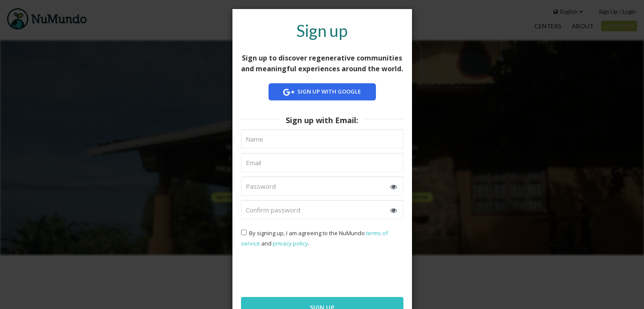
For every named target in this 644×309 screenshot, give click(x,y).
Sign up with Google (322, 92)
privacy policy (290, 243)
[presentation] (296, 271)
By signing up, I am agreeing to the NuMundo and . (314, 238)
